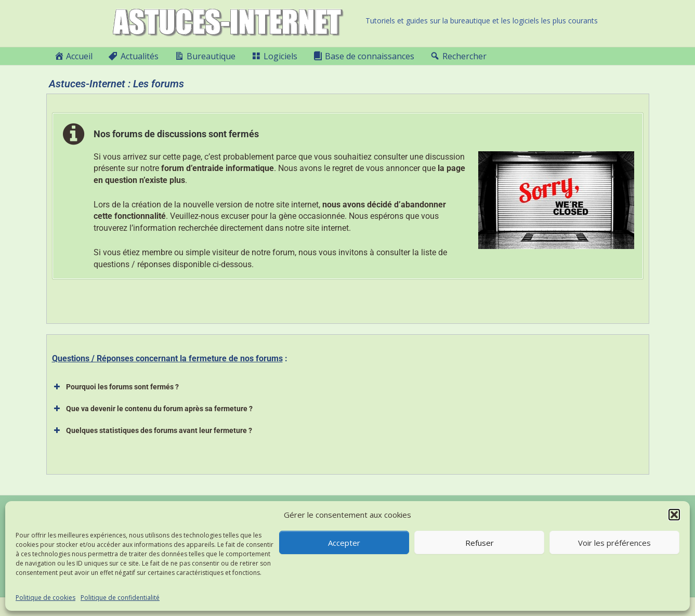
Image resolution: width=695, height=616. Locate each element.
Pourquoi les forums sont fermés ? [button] (115, 387)
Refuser (480, 543)
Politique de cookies (45, 598)
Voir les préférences (614, 543)
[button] (674, 515)
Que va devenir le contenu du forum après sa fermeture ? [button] (152, 409)
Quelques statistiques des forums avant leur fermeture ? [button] (152, 430)
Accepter (344, 543)
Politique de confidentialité (120, 598)
